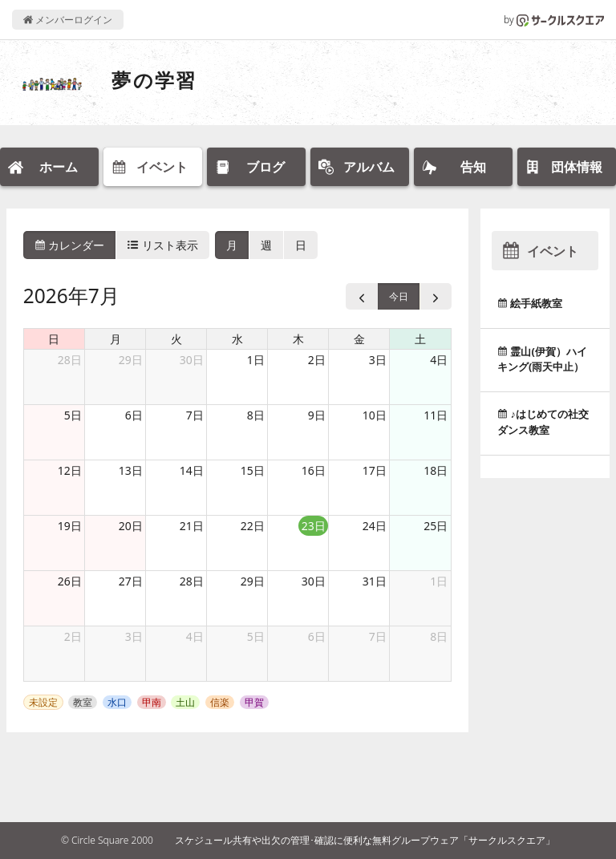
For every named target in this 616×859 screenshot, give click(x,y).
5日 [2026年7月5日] (73, 415)
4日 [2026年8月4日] (195, 636)
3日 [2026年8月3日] (134, 636)
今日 (399, 296)
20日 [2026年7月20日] (131, 526)
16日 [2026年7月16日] (314, 470)
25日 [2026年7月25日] (436, 526)
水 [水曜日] (237, 339)
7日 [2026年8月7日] (378, 636)
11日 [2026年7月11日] (436, 415)
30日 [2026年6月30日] (192, 360)
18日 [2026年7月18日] (436, 470)
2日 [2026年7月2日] (317, 360)
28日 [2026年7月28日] (192, 581)
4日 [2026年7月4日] (439, 360)
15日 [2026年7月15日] (253, 470)
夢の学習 (154, 80)
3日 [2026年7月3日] (378, 360)
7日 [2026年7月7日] (195, 415)
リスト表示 (163, 245)
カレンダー (70, 245)
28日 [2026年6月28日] (70, 360)
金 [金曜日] (359, 339)
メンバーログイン (68, 20)
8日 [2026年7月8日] (256, 415)
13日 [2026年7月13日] (131, 470)
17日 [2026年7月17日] (375, 470)
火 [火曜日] (176, 339)
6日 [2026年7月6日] (134, 415)
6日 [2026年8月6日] (317, 636)
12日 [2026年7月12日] (70, 470)
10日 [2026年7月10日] (375, 415)
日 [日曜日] (54, 339)
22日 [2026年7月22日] (253, 526)
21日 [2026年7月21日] (192, 526)
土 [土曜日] (420, 339)
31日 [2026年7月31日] (375, 581)
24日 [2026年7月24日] (375, 526)
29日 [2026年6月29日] (131, 360)
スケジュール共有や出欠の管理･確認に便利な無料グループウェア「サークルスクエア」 (365, 840)
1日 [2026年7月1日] (256, 360)
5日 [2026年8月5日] (256, 636)
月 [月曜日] (115, 339)
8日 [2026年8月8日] (439, 636)
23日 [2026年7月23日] (314, 526)
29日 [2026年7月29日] (253, 581)
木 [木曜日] (298, 339)
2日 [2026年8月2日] (73, 636)
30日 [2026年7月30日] (314, 581)
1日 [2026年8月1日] (439, 581)
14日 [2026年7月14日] (192, 470)
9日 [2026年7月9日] (317, 415)
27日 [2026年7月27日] (131, 581)
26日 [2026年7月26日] (70, 581)
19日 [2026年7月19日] (70, 526)
